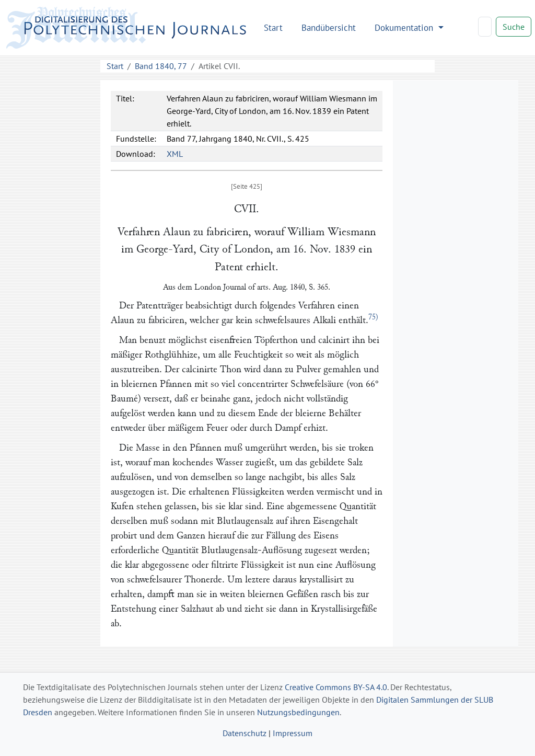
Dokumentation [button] (405, 27)
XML (175, 154)
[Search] (485, 27)
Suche (514, 27)
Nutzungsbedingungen (298, 712)
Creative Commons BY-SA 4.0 (336, 687)
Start (273, 27)
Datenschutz (245, 733)
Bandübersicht (329, 27)
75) (373, 317)
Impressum (293, 733)
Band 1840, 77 (161, 66)
